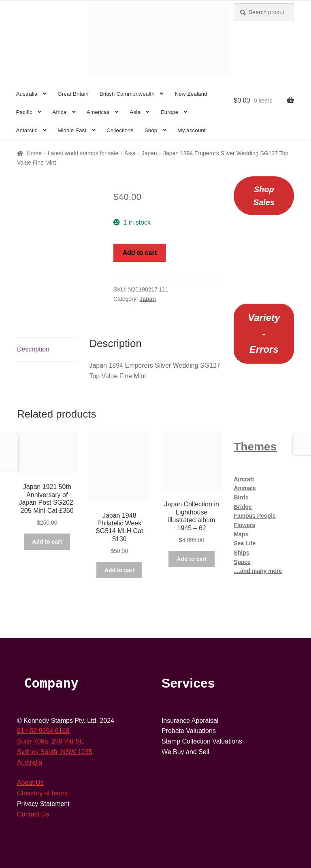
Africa (59, 112)
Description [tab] (33, 349)
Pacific (24, 112)
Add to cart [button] (47, 542)
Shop (151, 130)
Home (34, 153)
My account (192, 130)
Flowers (244, 525)
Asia (135, 112)
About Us (30, 783)
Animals (245, 488)
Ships (241, 553)
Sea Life (245, 543)
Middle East (72, 130)
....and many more (258, 571)
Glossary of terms (42, 793)
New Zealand (191, 94)
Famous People (255, 516)
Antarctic (27, 130)
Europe (170, 112)
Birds (241, 497)
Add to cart (140, 253)
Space (242, 562)
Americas (98, 112)
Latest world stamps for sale (83, 153)
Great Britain (73, 94)
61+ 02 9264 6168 (43, 731)
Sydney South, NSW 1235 (55, 752)
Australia (27, 94)
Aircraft (244, 479)
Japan (149, 153)
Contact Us (33, 814)
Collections (120, 130)
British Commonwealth (127, 94)
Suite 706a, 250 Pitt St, (50, 741)
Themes (255, 447)
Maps (241, 534)
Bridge (243, 507)
